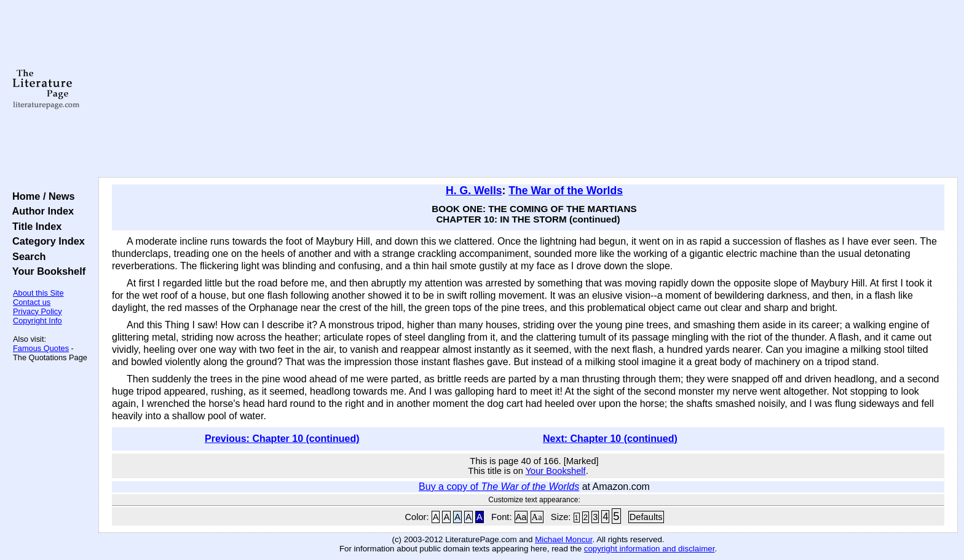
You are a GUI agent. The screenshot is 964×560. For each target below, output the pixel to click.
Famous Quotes (41, 348)
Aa (521, 517)
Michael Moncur (563, 539)
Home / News (41, 196)
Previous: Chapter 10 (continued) (282, 439)
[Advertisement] (528, 89)
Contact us (32, 302)
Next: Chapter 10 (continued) (610, 439)
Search (26, 256)
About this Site (38, 293)
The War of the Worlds (566, 191)
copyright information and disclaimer (650, 549)
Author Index (40, 211)
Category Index (46, 241)
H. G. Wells (474, 191)
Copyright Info (38, 321)
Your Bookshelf (46, 271)
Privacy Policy (38, 311)
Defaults (646, 517)
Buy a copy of (499, 487)
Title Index (34, 226)
